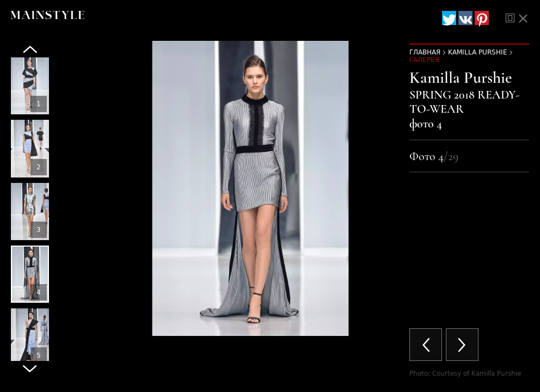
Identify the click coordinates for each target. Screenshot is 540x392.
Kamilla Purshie (478, 52)
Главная (425, 52)
